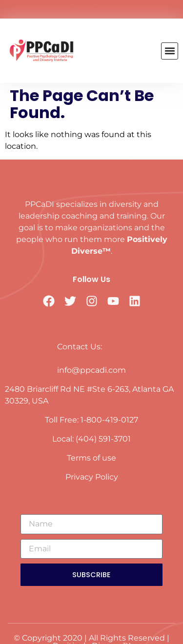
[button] (170, 51)
